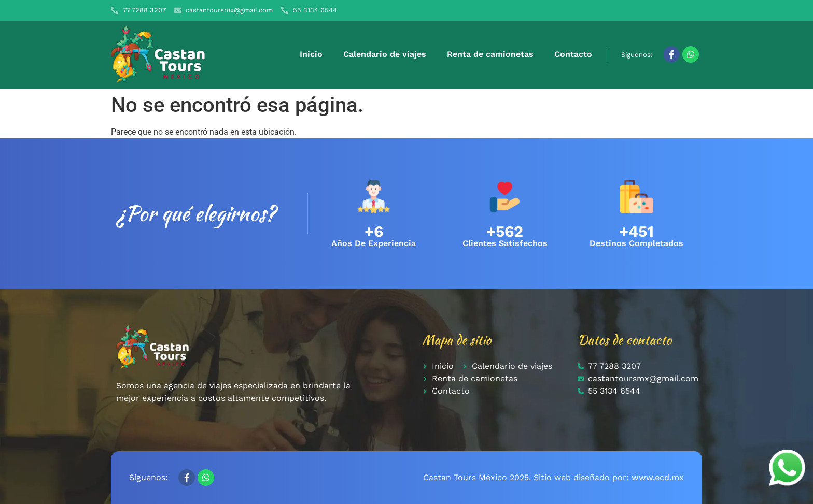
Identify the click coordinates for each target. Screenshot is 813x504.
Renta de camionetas (490, 54)
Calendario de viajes (385, 54)
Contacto (573, 54)
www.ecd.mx (658, 477)
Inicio (311, 54)
